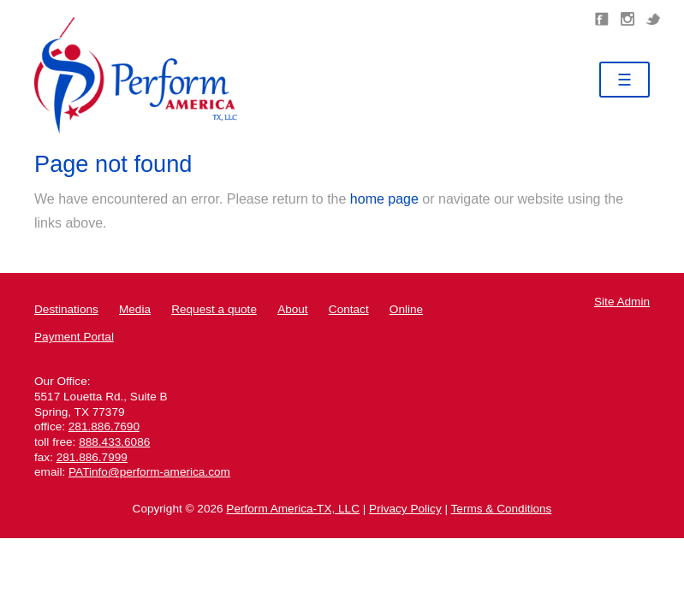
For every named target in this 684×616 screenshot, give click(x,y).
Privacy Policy (405, 509)
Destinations (66, 309)
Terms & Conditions (502, 509)
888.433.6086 (114, 442)
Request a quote (214, 309)
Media (135, 309)
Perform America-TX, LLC (293, 509)
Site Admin (622, 302)
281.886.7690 (104, 426)
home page (384, 199)
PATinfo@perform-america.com (149, 472)
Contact (349, 309)
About (293, 309)
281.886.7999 (92, 457)
